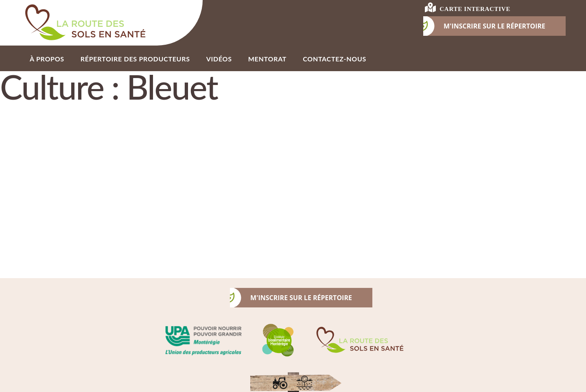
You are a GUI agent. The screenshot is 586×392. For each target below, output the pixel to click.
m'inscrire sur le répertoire (291, 298)
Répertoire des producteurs (135, 59)
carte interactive (468, 7)
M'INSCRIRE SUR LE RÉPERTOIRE (484, 26)
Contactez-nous (335, 59)
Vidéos (219, 59)
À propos (47, 59)
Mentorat (267, 59)
